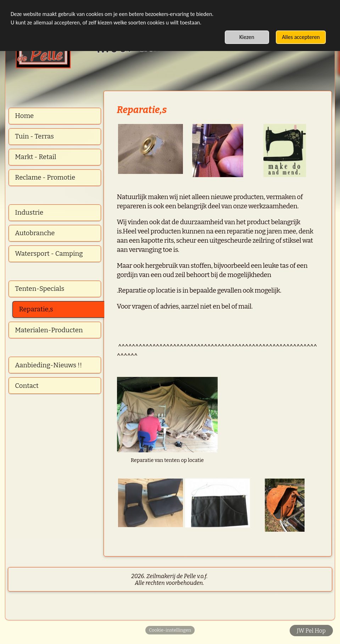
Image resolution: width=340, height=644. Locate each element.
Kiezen (247, 37)
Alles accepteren (301, 37)
